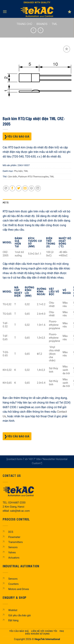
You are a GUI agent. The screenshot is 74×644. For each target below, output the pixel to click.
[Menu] (5, 12)
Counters (13, 584)
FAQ (62, 631)
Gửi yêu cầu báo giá (20, 615)
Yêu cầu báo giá (18, 137)
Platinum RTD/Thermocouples (33, 177)
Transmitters (16, 542)
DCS (11, 532)
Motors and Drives (19, 589)
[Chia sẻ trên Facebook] (12, 188)
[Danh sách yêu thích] (70, 12)
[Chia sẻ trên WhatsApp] (6, 188)
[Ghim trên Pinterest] (31, 188)
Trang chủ (24, 24)
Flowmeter (14, 537)
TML (54, 24)
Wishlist (13, 610)
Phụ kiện (18, 171)
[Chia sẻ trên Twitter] (19, 188)
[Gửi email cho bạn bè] (25, 188)
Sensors (13, 547)
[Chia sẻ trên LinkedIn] (38, 188)
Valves (12, 553)
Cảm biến (12, 177)
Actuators (14, 558)
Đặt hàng (13, 620)
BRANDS (42, 24)
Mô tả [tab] (6, 203)
